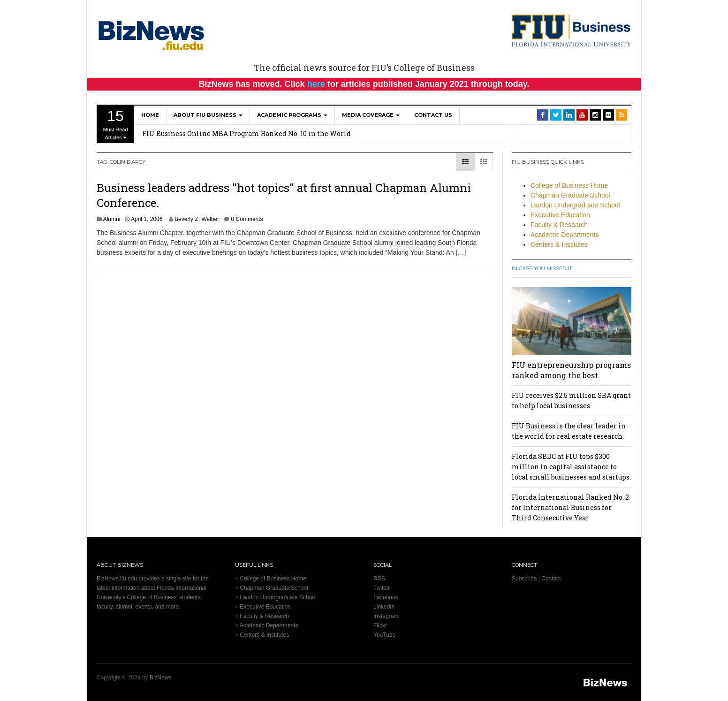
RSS (379, 579)
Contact (551, 579)
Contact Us (433, 115)
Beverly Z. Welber (197, 219)
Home (150, 115)
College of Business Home (569, 185)
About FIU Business (208, 115)
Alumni (112, 219)
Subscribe (524, 579)
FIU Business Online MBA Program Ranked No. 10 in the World (246, 133)
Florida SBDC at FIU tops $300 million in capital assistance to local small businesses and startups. (571, 467)
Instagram (386, 616)
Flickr (380, 625)
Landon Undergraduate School (575, 205)
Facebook (386, 597)
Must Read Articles (115, 124)
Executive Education (560, 215)
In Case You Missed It (542, 268)
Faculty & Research (559, 225)
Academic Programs (292, 115)
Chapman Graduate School (570, 195)
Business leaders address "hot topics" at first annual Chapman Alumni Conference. (284, 195)
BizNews (161, 678)
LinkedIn (384, 607)
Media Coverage (371, 115)
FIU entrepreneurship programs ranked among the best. (571, 370)
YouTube (384, 635)
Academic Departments (565, 235)
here (316, 84)
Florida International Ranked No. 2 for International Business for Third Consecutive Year (570, 507)
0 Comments (247, 219)
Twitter (382, 588)
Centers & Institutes (559, 244)
